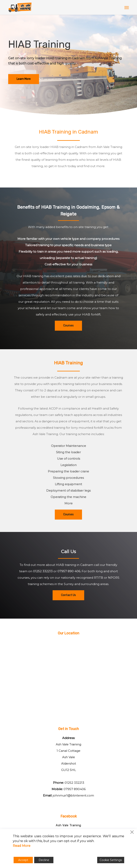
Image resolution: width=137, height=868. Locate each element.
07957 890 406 (69, 571)
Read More (22, 846)
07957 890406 (75, 789)
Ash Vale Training (68, 825)
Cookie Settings (111, 860)
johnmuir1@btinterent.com (73, 795)
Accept (23, 860)
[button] (127, 7)
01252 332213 (43, 571)
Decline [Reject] (44, 860)
